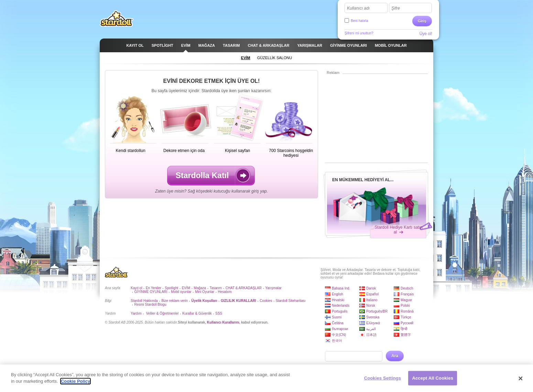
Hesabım (225, 292)
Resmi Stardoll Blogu (150, 304)
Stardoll (117, 19)
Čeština (338, 323)
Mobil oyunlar (181, 292)
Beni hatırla (360, 21)
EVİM (186, 288)
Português (340, 311)
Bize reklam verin (175, 301)
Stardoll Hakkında (144, 301)
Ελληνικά (373, 323)
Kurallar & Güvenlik (197, 313)
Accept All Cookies (433, 380)
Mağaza (200, 288)
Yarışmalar (273, 288)
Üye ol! (426, 34)
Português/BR (377, 311)
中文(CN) (339, 335)
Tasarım (216, 288)
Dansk (371, 288)
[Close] (521, 381)
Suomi (337, 317)
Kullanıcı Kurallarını (223, 322)
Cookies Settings (383, 380)
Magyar (406, 300)
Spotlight (171, 288)
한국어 (337, 341)
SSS (219, 313)
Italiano (372, 300)
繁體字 (406, 335)
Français (407, 294)
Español (372, 294)
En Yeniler (154, 288)
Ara (395, 356)
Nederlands (341, 306)
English (338, 294)
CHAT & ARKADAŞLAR (244, 288)
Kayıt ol (136, 288)
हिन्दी (404, 329)
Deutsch (407, 288)
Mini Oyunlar (205, 292)
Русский (407, 323)
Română (407, 311)
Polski (405, 306)
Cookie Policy (75, 384)
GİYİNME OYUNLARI (151, 292)
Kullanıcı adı (358, 8)
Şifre (396, 8)
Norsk (371, 306)
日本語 (371, 335)
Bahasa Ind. (341, 288)
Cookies (266, 301)
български (340, 329)
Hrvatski (338, 300)
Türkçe (406, 317)
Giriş (422, 21)
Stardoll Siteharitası (291, 301)
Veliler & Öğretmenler (162, 313)
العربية (371, 329)
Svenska (373, 317)
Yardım (136, 313)
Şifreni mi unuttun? (359, 33)
